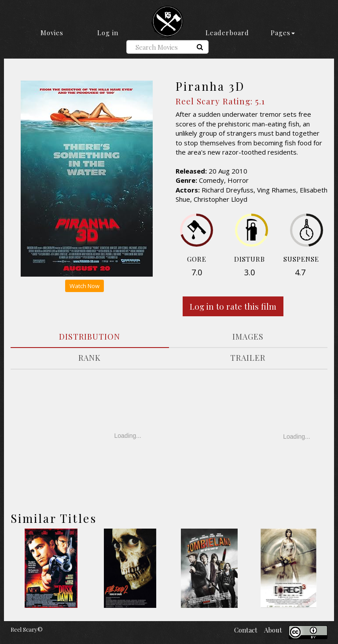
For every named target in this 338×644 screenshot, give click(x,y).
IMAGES (248, 337)
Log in (108, 33)
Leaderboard (227, 33)
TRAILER (248, 358)
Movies (52, 33)
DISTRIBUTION (90, 337)
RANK (90, 358)
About (273, 630)
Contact (246, 630)
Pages (283, 33)
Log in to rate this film (233, 306)
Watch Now (84, 286)
